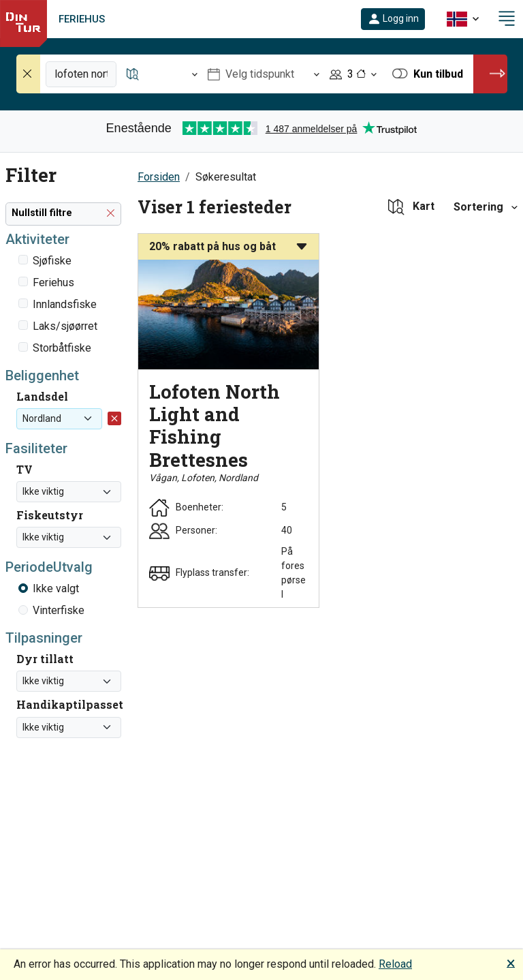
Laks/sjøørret (65, 326)
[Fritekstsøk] (81, 74)
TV (25, 469)
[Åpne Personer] (353, 74)
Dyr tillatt (45, 659)
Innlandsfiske (65, 304)
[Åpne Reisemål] (162, 74)
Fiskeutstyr (50, 515)
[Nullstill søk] (29, 74)
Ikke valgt (56, 588)
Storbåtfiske (62, 348)
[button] (393, 19)
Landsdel (42, 396)
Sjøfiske (52, 261)
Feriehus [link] (82, 19)
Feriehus (53, 282)
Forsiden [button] (159, 177)
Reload (395, 964)
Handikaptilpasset (70, 704)
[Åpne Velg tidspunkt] (264, 74)
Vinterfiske (59, 610)
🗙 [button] (511, 963)
